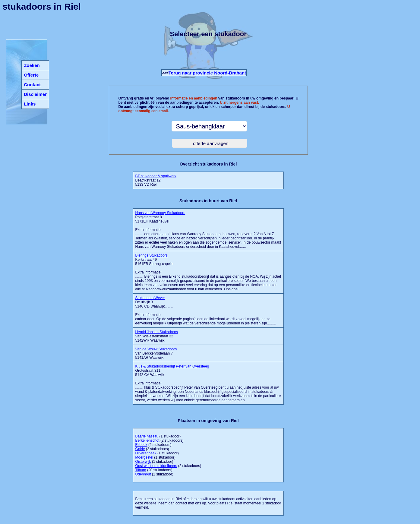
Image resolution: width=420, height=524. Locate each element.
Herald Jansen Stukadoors (157, 332)
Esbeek (141, 445)
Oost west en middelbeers (156, 466)
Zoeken (32, 65)
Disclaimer (35, 94)
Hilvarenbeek (146, 453)
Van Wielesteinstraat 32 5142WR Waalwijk (157, 336)
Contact (32, 85)
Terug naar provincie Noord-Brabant (207, 73)
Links (30, 104)
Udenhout (143, 474)
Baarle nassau (147, 436)
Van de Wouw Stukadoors (156, 349)
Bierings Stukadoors (152, 255)
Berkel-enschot (147, 440)
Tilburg (141, 470)
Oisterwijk (143, 462)
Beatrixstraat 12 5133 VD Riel (156, 180)
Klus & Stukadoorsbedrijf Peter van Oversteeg (172, 366)
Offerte (31, 75)
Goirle (140, 449)
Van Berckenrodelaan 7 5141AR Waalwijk (156, 353)
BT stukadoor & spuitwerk (156, 176)
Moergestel (144, 457)
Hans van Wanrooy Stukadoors (160, 213)
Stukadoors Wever (150, 298)
